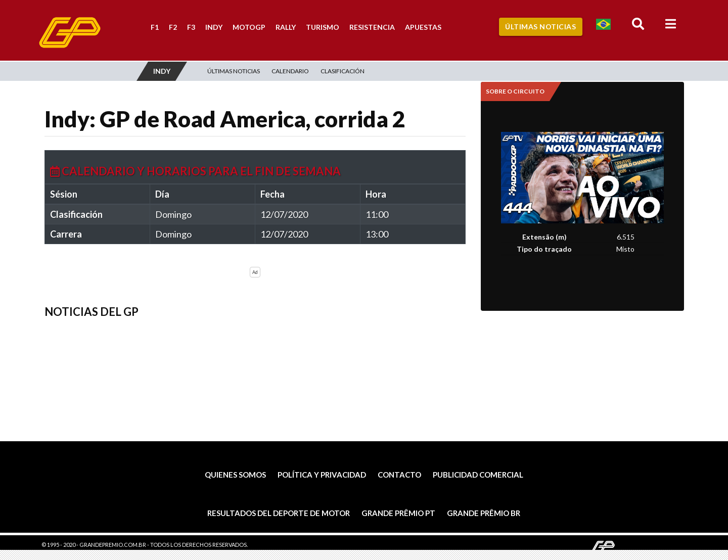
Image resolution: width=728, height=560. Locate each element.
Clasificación (343, 71)
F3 (191, 27)
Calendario (290, 71)
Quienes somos (235, 475)
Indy (214, 27)
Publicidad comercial (478, 475)
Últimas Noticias (540, 27)
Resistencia (372, 27)
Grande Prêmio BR (484, 513)
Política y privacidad (322, 475)
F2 (173, 27)
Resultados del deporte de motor (279, 513)
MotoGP (249, 27)
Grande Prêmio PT (398, 513)
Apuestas (423, 27)
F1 (155, 27)
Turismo (323, 27)
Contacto (399, 475)
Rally (286, 27)
